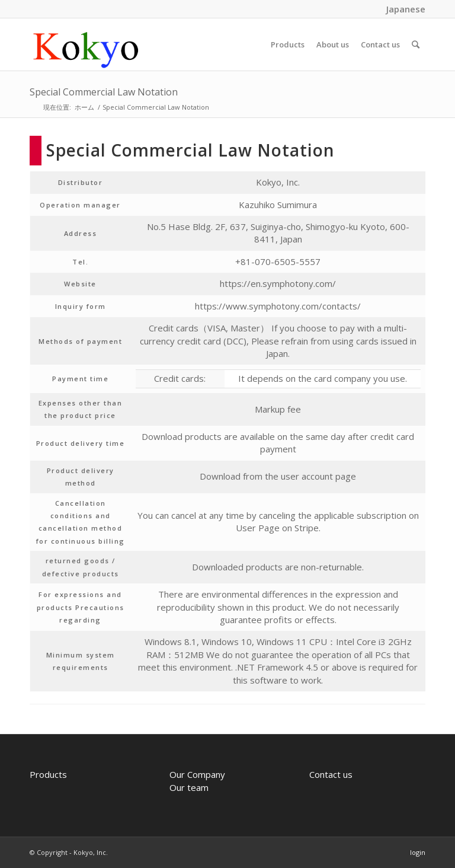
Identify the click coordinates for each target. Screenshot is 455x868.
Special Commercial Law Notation (104, 92)
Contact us (331, 774)
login (418, 852)
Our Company (197, 774)
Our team (189, 787)
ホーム (84, 107)
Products (48, 774)
